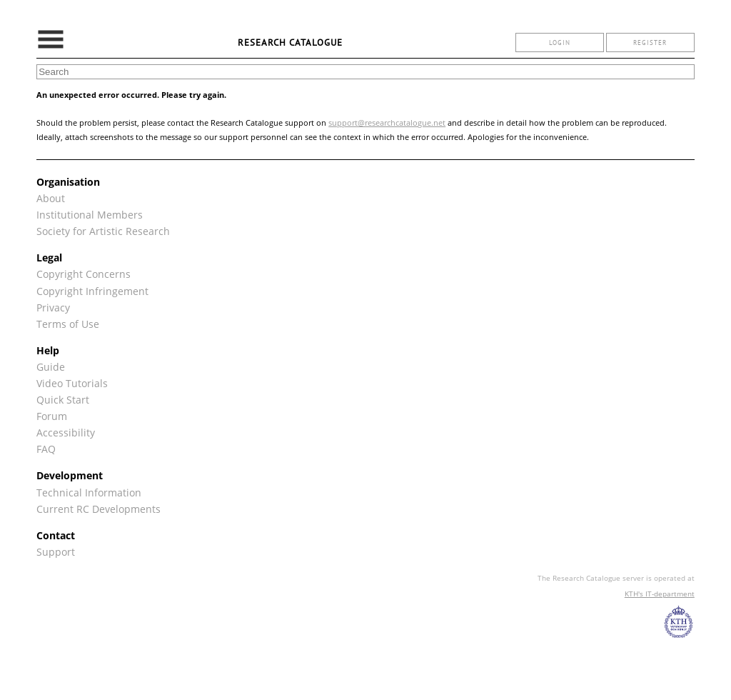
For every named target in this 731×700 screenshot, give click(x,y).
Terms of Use (68, 324)
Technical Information (89, 492)
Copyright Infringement (92, 291)
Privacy (53, 307)
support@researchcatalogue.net (387, 122)
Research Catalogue (290, 42)
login (560, 42)
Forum (52, 416)
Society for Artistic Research (103, 231)
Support (56, 552)
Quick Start (63, 400)
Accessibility (66, 432)
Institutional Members (90, 215)
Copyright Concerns (84, 274)
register (650, 42)
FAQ (46, 449)
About (51, 198)
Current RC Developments (99, 509)
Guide (51, 367)
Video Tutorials (72, 383)
